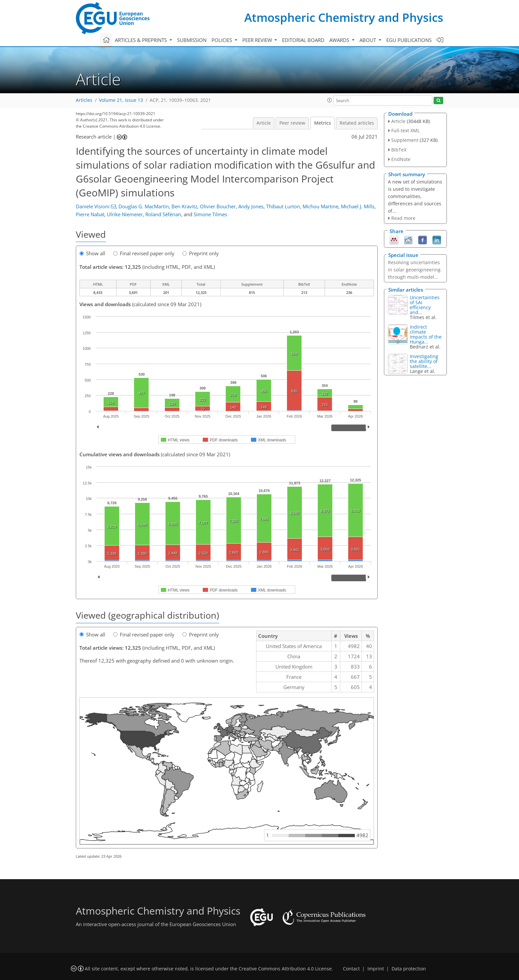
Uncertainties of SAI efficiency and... (425, 305)
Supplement (405, 140)
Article (264, 123)
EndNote (401, 159)
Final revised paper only (144, 253)
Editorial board (303, 40)
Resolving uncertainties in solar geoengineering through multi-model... (414, 270)
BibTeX (399, 150)
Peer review (292, 123)
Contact (351, 969)
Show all (92, 253)
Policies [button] (222, 40)
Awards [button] (340, 40)
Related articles (357, 123)
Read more (403, 218)
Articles (84, 100)
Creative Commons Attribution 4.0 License (285, 969)
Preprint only (201, 253)
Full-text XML (405, 130)
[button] (330, 100)
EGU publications (409, 40)
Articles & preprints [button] (142, 40)
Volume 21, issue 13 (121, 100)
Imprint (376, 969)
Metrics (323, 123)
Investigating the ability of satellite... (424, 361)
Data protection (409, 969)
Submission (192, 40)
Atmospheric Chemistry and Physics (344, 17)
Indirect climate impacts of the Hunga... (426, 334)
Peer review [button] (258, 40)
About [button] (368, 40)
